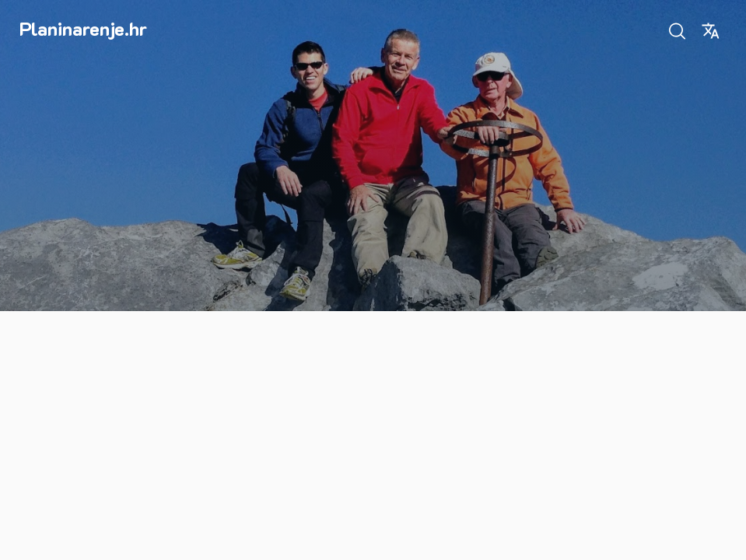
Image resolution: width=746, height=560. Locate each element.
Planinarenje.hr (83, 28)
